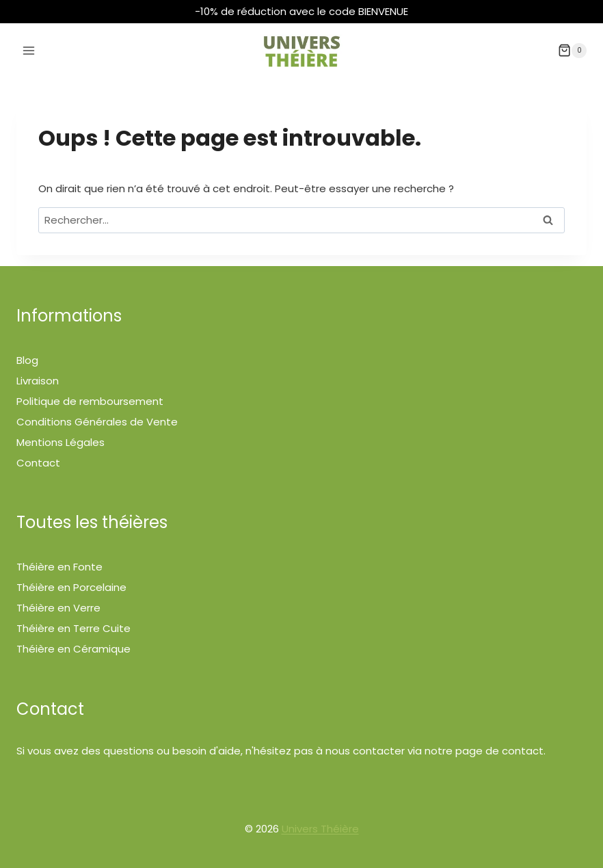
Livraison (38, 381)
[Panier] (572, 51)
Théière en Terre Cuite (73, 628)
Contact (38, 463)
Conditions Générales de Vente (97, 422)
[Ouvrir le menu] (29, 50)
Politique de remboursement (90, 401)
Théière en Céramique (73, 649)
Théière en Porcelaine (71, 587)
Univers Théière (320, 829)
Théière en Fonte (59, 567)
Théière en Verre (58, 608)
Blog (27, 360)
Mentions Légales (61, 442)
